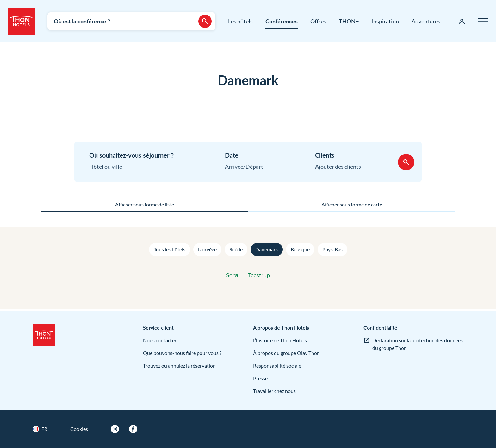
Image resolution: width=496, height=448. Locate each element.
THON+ (349, 21)
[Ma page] (462, 21)
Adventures (426, 21)
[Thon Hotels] (21, 21)
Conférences (282, 21)
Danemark (267, 249)
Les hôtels (240, 21)
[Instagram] (115, 429)
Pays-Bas (332, 249)
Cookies (79, 429)
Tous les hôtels (170, 249)
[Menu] (483, 21)
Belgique (300, 249)
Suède (236, 249)
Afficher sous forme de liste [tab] (145, 204)
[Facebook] (133, 429)
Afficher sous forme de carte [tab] (352, 204)
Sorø (232, 275)
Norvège (207, 249)
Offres (318, 21)
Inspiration (385, 21)
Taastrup (259, 275)
